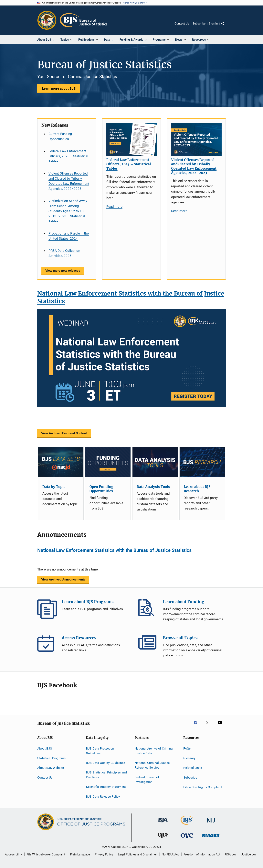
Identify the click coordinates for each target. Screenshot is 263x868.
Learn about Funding (148, 609)
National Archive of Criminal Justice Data (154, 751)
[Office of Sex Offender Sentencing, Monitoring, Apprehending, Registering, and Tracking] (211, 838)
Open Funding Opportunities (101, 489)
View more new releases (63, 271)
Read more (114, 207)
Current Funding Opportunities (60, 136)
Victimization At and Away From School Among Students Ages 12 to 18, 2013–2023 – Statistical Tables (68, 211)
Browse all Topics (148, 645)
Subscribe (199, 24)
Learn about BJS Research (197, 489)
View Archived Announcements (63, 579)
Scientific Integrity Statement (106, 787)
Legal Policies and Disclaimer (137, 854)
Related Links (193, 768)
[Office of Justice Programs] (47, 20)
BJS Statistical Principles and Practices (106, 775)
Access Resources (47, 645)
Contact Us (182, 24)
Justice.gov (249, 854)
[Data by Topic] (61, 462)
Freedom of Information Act (202, 854)
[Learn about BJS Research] (202, 462)
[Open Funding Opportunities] (108, 462)
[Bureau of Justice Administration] (163, 823)
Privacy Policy (104, 854)
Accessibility (13, 854)
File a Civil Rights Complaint (203, 787)
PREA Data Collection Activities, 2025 (64, 253)
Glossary (189, 758)
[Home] (84, 20)
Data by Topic (54, 487)
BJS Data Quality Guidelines (105, 763)
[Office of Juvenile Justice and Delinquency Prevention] (163, 839)
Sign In (213, 24)
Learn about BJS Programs (47, 609)
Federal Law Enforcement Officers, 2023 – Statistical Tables (68, 156)
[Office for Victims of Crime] (187, 838)
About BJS (45, 748)
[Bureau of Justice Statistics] (187, 825)
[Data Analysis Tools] (155, 462)
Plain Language (80, 854)
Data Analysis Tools (153, 487)
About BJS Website (51, 768)
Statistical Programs (51, 758)
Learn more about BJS (59, 88)
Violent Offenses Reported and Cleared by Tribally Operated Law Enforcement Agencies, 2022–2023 (69, 181)
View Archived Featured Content (64, 433)
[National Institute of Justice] (211, 823)
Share (226, 26)
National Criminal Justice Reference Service (152, 765)
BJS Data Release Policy (103, 797)
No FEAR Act (170, 854)
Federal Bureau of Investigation (147, 779)
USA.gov (231, 854)
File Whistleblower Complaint (46, 854)
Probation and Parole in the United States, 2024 (69, 236)
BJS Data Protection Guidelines (100, 751)
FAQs (187, 748)
